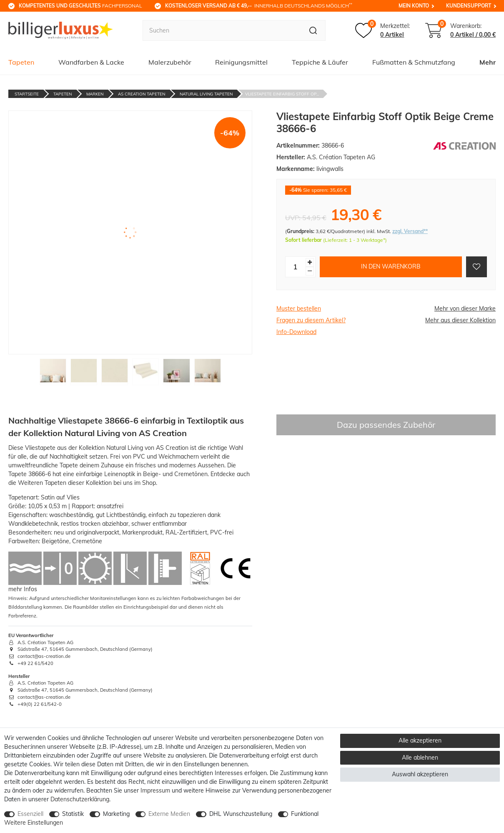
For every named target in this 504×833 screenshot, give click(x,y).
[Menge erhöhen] (310, 262)
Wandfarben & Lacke (91, 62)
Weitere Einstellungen (34, 823)
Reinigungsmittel (241, 62)
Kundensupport (469, 6)
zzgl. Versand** (410, 231)
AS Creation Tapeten (142, 94)
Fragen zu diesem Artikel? (311, 320)
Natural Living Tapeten (206, 94)
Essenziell (30, 814)
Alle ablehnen (420, 758)
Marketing (116, 814)
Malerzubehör (170, 62)
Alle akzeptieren (420, 740)
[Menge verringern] (310, 271)
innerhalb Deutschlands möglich (259, 5)
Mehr (488, 62)
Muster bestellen (299, 309)
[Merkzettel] (382, 30)
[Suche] (313, 30)
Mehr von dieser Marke (465, 309)
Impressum (155, 790)
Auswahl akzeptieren (420, 774)
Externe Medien (169, 814)
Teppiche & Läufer (320, 62)
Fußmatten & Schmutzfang (414, 62)
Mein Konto (414, 6)
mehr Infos (23, 589)
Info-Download (296, 332)
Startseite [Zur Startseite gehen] (27, 94)
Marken (95, 94)
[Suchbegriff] (222, 30)
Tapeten (21, 62)
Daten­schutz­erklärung (80, 799)
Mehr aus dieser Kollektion (460, 320)
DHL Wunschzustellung (241, 814)
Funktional (305, 814)
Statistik (73, 814)
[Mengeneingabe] (296, 267)
